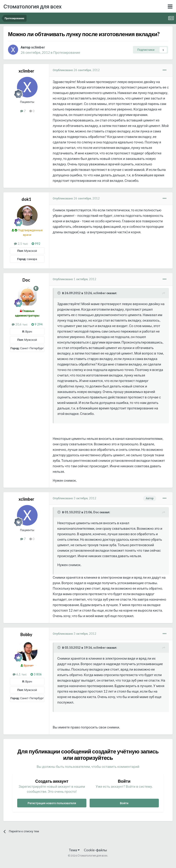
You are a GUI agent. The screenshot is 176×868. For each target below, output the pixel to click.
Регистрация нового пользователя (52, 803)
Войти (124, 803)
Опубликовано (76, 70)
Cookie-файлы (95, 850)
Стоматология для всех (32, 6)
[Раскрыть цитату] (59, 293)
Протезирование (67, 52)
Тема (74, 850)
